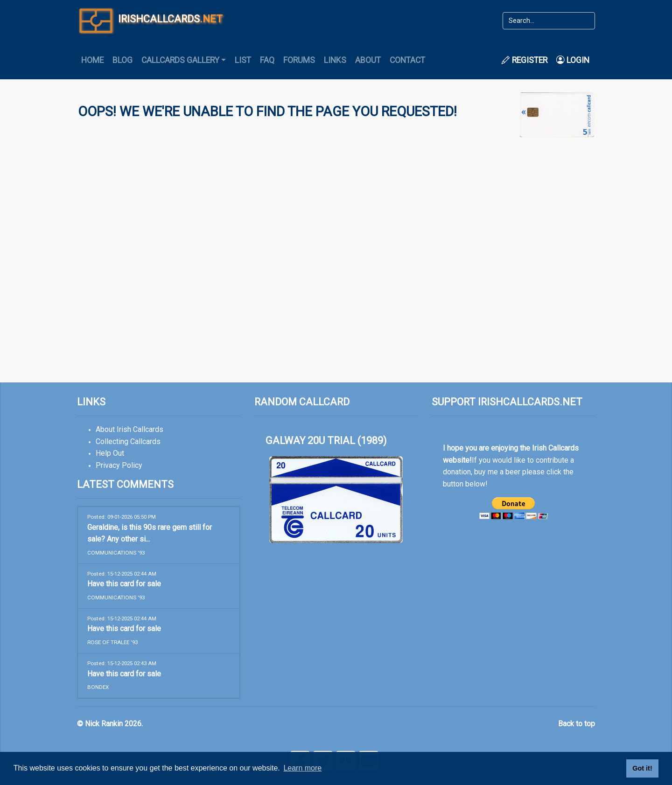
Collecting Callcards (128, 441)
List (243, 60)
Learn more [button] (302, 768)
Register (525, 60)
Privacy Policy (119, 465)
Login (573, 60)
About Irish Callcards (129, 429)
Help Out (110, 453)
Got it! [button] (642, 768)
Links (335, 60)
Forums (299, 60)
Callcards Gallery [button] (180, 60)
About (368, 60)
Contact (407, 60)
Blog (122, 60)
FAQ (267, 60)
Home (92, 60)
